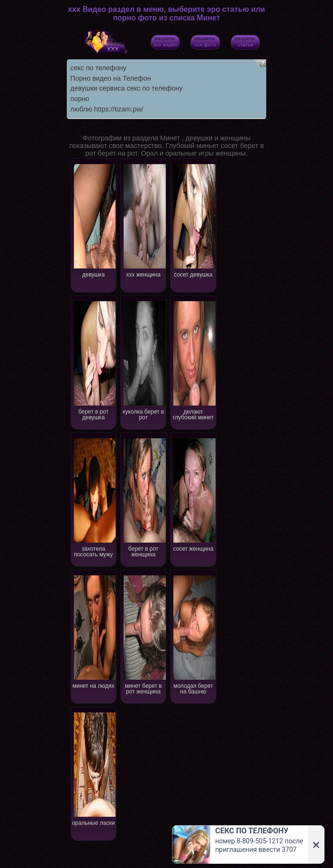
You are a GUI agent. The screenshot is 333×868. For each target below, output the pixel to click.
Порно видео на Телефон (111, 78)
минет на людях (94, 631)
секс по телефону (99, 68)
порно (80, 99)
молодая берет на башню (193, 634)
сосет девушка (193, 220)
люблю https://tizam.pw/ (107, 109)
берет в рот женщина (144, 497)
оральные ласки (94, 768)
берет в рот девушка (94, 360)
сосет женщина (193, 494)
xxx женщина (144, 220)
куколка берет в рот (144, 360)
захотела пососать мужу (94, 497)
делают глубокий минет (193, 360)
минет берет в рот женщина (144, 634)
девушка (94, 220)
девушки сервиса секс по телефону (127, 88)
